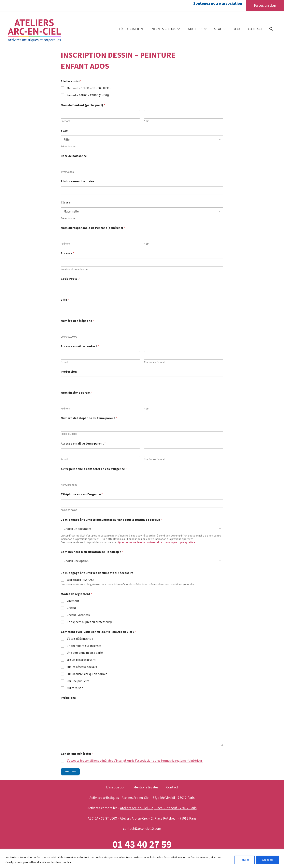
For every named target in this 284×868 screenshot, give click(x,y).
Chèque (72, 608)
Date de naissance (75, 156)
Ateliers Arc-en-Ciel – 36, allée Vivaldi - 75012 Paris (158, 798)
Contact (172, 788)
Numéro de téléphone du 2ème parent (89, 418)
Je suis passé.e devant (81, 660)
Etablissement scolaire (77, 182)
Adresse (67, 254)
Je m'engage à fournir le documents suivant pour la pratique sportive (111, 520)
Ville (65, 300)
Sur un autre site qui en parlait (87, 674)
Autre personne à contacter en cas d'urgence (94, 469)
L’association (116, 788)
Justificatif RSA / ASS (80, 580)
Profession (69, 372)
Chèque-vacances (78, 615)
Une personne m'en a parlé (85, 653)
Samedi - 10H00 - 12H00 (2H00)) (88, 96)
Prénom (65, 121)
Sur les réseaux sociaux (82, 667)
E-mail (64, 363)
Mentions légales (146, 788)
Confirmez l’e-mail (155, 363)
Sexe (65, 131)
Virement (73, 601)
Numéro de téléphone (77, 321)
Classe (66, 203)
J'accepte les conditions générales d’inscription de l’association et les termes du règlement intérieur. (135, 761)
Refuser (244, 860)
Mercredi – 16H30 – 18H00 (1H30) (89, 89)
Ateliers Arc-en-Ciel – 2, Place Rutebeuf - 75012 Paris (158, 808)
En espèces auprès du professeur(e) (90, 622)
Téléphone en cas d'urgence (82, 495)
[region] (142, 859)
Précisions (68, 698)
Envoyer (70, 772)
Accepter (268, 860)
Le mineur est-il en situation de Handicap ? (92, 552)
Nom (147, 121)
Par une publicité (78, 681)
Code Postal (71, 279)
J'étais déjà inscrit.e (80, 639)
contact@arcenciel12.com (142, 829)
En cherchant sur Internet (84, 646)
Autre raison (75, 688)
